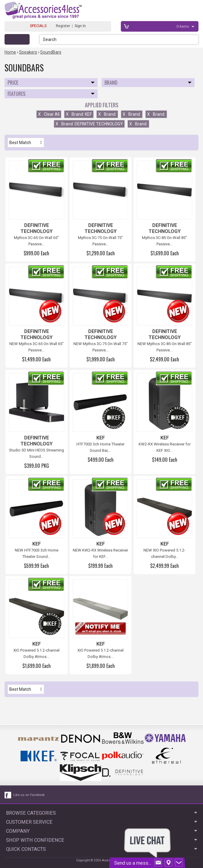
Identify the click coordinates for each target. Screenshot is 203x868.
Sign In (80, 26)
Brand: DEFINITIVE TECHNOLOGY (89, 124)
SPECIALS (38, 26)
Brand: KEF (79, 114)
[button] (194, 39)
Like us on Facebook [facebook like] (29, 795)
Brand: (107, 114)
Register (63, 26)
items (183, 26)
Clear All (49, 114)
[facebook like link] (8, 795)
